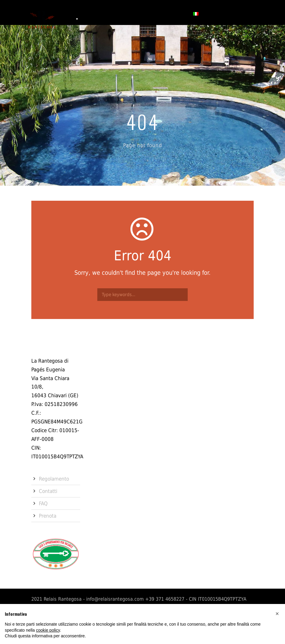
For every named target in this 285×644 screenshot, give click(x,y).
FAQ (43, 503)
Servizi (124, 13)
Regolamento (54, 479)
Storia (77, 13)
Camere (100, 13)
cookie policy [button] (48, 630)
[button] (277, 614)
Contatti (149, 13)
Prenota (176, 13)
